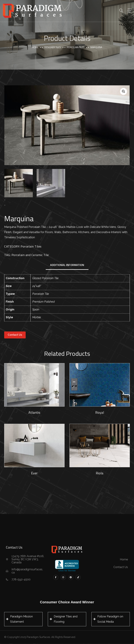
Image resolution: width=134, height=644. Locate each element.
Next (10, 205)
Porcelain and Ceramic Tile (30, 255)
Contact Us (15, 335)
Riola (100, 473)
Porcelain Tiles (76, 47)
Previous (13, 200)
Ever (34, 473)
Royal (100, 412)
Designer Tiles (53, 47)
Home (35, 47)
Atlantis (34, 412)
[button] (124, 91)
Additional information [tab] (67, 265)
